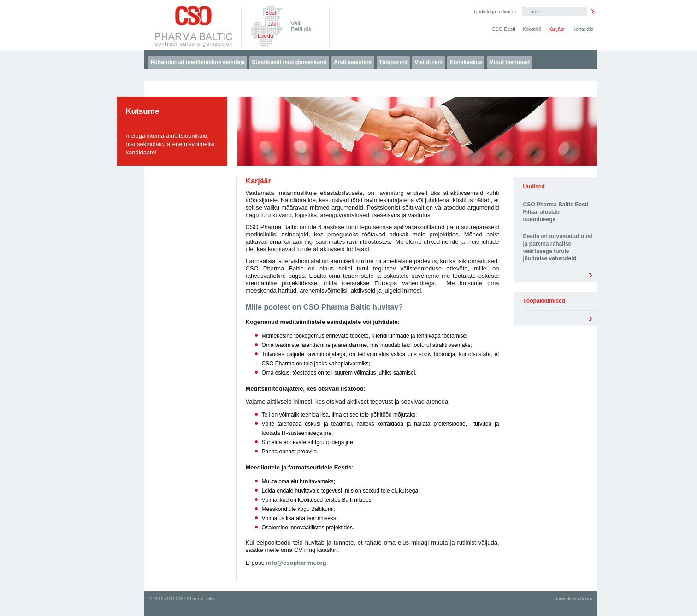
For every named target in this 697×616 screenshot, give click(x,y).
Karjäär (557, 29)
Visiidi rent (428, 62)
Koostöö (532, 29)
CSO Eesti (503, 29)
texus (586, 599)
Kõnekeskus (466, 62)
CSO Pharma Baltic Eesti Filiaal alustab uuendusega (556, 212)
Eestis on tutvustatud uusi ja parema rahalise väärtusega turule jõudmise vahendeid (558, 247)
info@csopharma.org (296, 563)
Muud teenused (509, 62)
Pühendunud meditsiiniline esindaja (198, 62)
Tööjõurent (393, 62)
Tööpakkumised (544, 301)
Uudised (534, 187)
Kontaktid (583, 29)
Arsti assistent (353, 62)
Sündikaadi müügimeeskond (289, 62)
